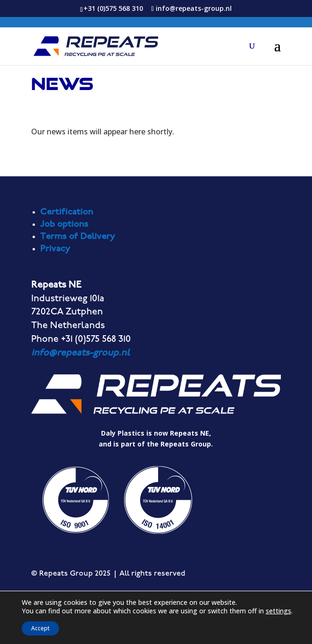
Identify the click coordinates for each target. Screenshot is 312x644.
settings (278, 611)
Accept (40, 628)
